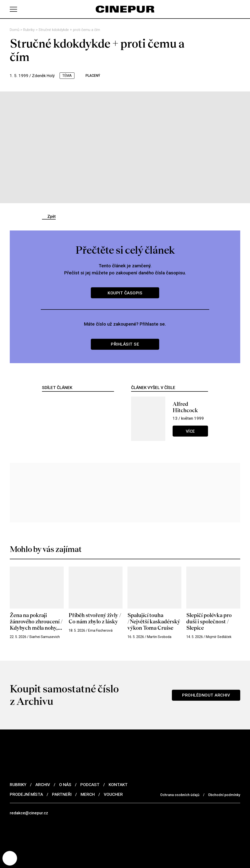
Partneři (62, 794)
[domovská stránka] (125, 9)
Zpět (52, 216)
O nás (65, 785)
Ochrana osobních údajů (180, 795)
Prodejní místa (26, 794)
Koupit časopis (125, 293)
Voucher (113, 794)
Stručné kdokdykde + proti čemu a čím (69, 30)
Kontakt (118, 785)
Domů (15, 30)
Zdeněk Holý (43, 76)
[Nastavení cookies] (10, 858)
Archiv (43, 785)
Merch (88, 794)
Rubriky (29, 30)
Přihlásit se (125, 344)
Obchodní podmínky (224, 795)
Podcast (90, 785)
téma (67, 76)
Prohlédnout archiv (206, 695)
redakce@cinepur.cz (29, 813)
